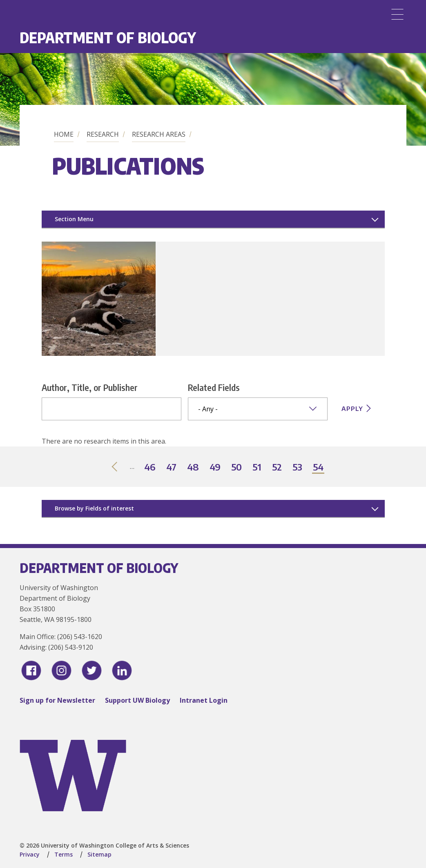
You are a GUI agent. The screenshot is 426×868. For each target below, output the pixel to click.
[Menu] (397, 14)
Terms (64, 854)
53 (298, 467)
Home (64, 134)
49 (215, 467)
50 (237, 467)
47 (172, 467)
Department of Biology (108, 37)
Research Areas (159, 134)
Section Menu (74, 219)
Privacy (30, 854)
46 (150, 467)
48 (193, 467)
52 (277, 467)
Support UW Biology (137, 700)
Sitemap (99, 854)
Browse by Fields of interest (94, 508)
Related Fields (214, 387)
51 (257, 467)
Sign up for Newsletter (57, 700)
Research (103, 134)
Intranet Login (204, 700)
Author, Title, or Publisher (90, 387)
